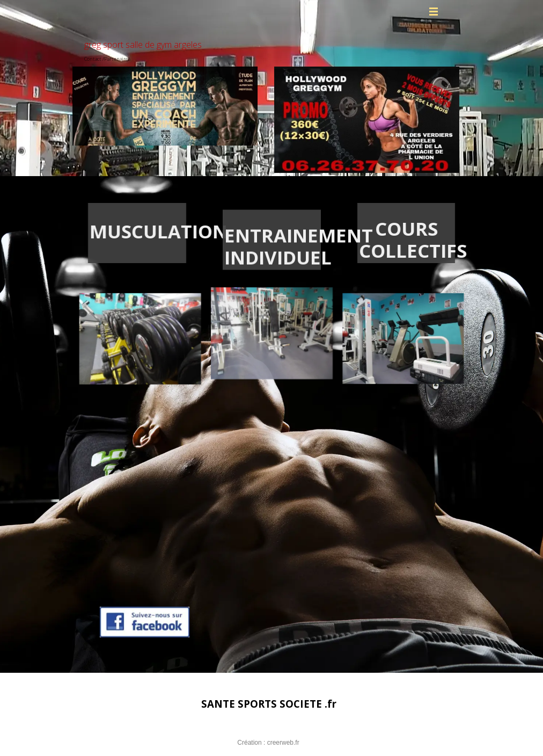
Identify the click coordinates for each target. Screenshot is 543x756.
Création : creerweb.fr (268, 743)
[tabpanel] (127, 231)
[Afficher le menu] (434, 11)
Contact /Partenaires (107, 59)
